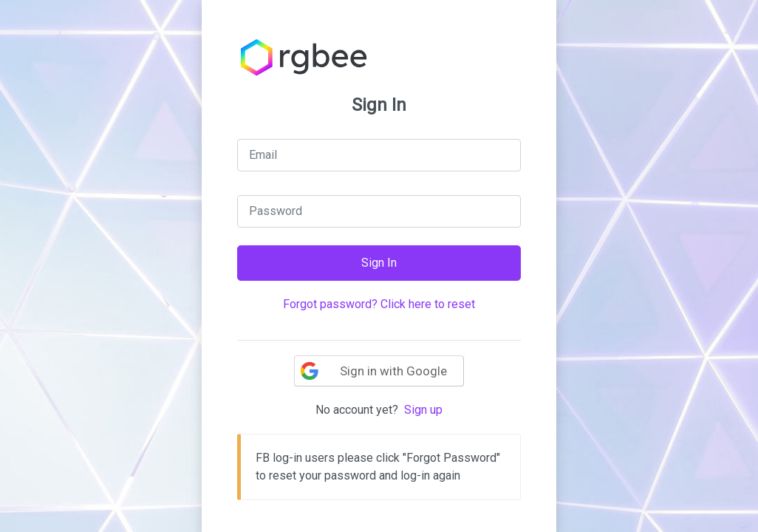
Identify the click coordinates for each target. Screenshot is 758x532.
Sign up (423, 410)
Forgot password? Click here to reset (379, 304)
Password (276, 211)
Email (263, 155)
